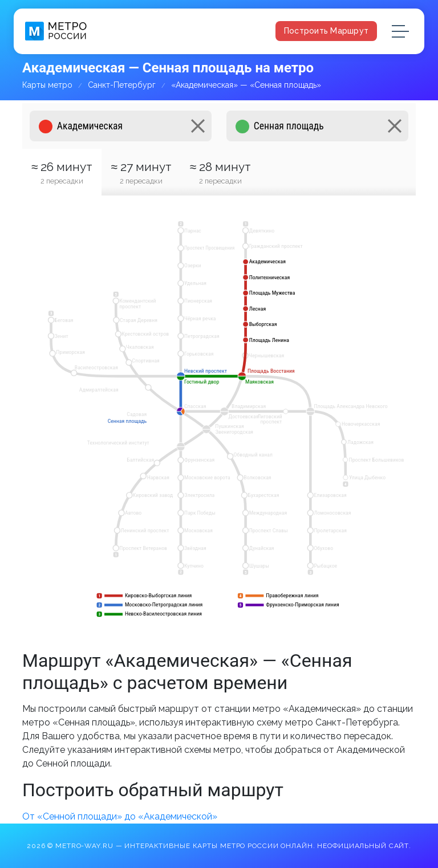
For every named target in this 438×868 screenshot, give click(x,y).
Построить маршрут (326, 31)
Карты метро (47, 85)
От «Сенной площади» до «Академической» (120, 816)
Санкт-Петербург (122, 85)
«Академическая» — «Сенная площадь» (246, 85)
